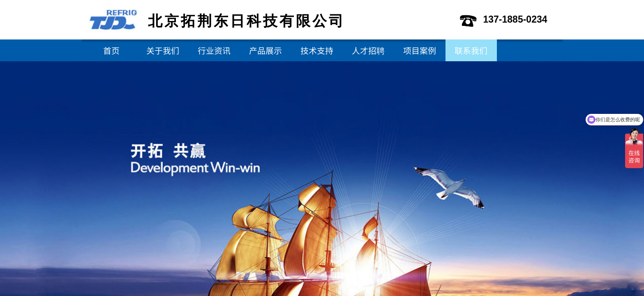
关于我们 (163, 50)
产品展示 (265, 50)
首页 (111, 50)
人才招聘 (368, 50)
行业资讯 (214, 50)
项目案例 (420, 50)
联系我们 (471, 50)
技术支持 (317, 50)
